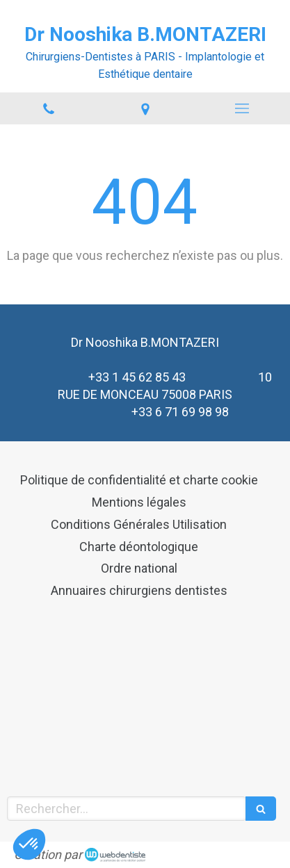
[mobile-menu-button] (242, 108)
